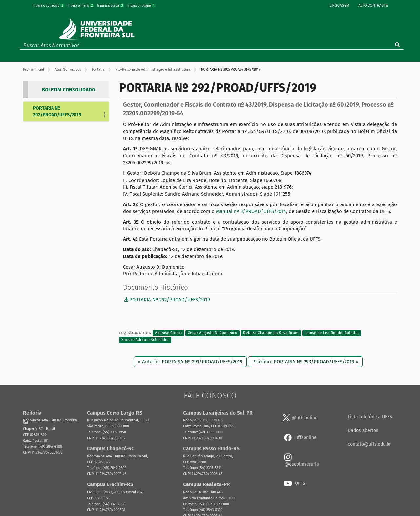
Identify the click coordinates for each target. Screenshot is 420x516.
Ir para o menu (81, 5)
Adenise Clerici (168, 333)
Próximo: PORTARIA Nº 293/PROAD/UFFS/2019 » (305, 362)
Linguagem (339, 5)
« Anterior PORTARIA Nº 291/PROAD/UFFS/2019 (190, 362)
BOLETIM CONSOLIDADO (69, 90)
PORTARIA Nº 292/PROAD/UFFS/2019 (57, 111)
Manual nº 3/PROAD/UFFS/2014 (251, 211)
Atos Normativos (68, 69)
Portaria (98, 69)
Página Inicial (33, 69)
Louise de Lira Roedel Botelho (332, 333)
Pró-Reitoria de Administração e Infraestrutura (153, 69)
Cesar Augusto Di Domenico (212, 333)
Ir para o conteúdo (49, 5)
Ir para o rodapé (141, 5)
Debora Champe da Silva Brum (271, 333)
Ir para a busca (111, 5)
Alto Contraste (373, 5)
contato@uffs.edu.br (369, 444)
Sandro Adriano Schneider (145, 340)
